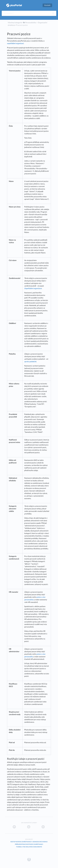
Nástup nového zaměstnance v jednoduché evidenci (29, 842)
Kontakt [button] (47, 5)
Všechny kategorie (15, 23)
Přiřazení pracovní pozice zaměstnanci (29, 844)
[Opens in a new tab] (29, 859)
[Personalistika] (30, 23)
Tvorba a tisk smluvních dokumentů (29, 847)
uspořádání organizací (15, 43)
